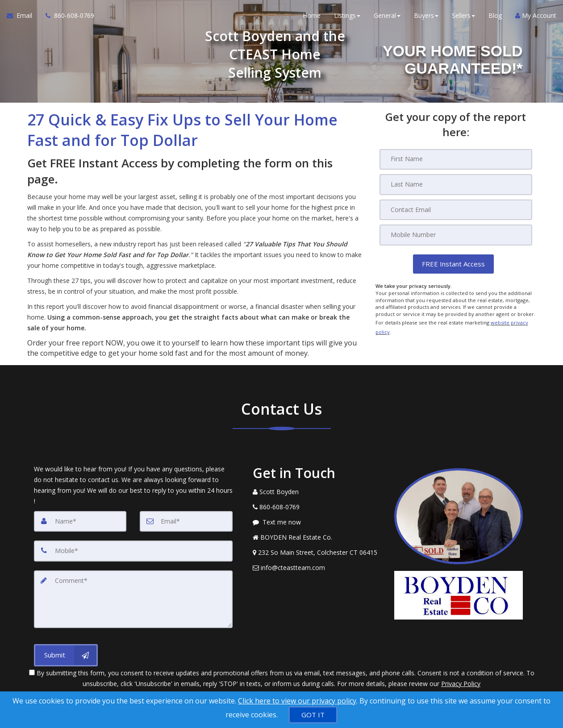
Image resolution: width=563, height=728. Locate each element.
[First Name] (456, 159)
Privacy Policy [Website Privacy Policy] (461, 681)
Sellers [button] (463, 18)
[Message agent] (317, 522)
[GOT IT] (313, 715)
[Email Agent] (23, 18)
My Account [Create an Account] (536, 18)
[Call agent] (67, 18)
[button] (453, 263)
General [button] (387, 18)
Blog (495, 18)
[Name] (80, 521)
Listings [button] (347, 18)
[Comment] (133, 598)
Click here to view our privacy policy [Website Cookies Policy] (297, 701)
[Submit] (66, 653)
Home (312, 18)
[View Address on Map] (317, 553)
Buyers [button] (426, 18)
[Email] (456, 209)
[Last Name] (456, 184)
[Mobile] (456, 234)
